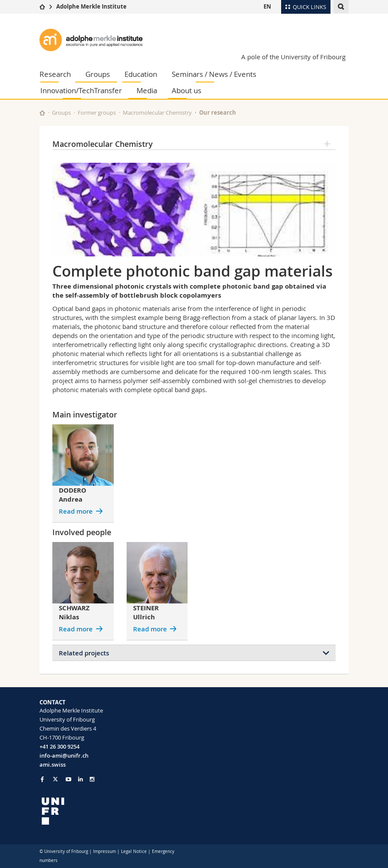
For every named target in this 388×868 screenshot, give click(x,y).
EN (267, 6)
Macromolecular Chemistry (157, 113)
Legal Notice (134, 851)
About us (186, 90)
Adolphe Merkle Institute (91, 6)
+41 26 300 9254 (59, 746)
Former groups (97, 113)
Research (55, 74)
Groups (98, 74)
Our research (218, 113)
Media (147, 90)
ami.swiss (53, 764)
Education (141, 74)
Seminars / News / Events (214, 74)
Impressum (105, 851)
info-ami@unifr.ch (64, 755)
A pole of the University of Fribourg (293, 57)
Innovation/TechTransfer (81, 90)
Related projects (84, 653)
